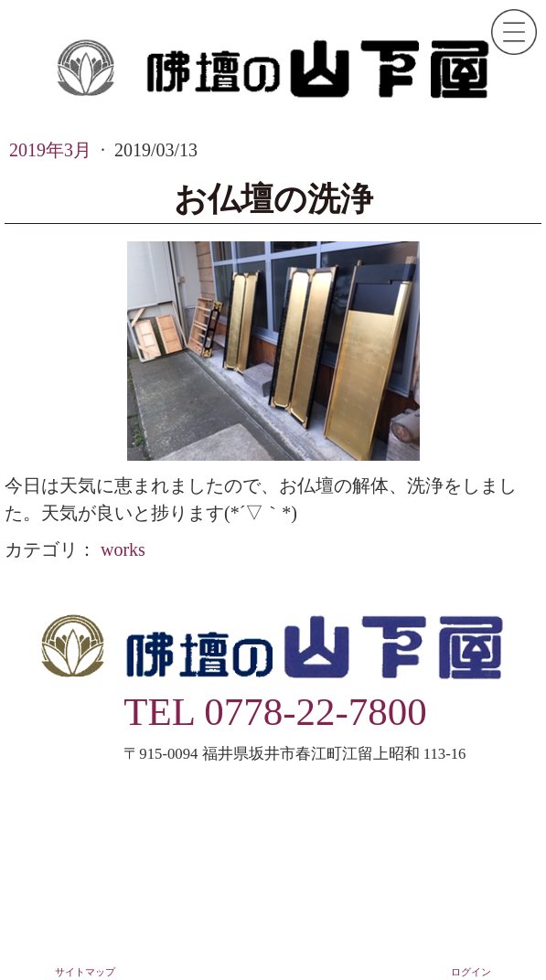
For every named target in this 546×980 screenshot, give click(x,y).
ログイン (471, 972)
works (123, 549)
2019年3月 (53, 150)
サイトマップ (85, 972)
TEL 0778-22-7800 (275, 712)
